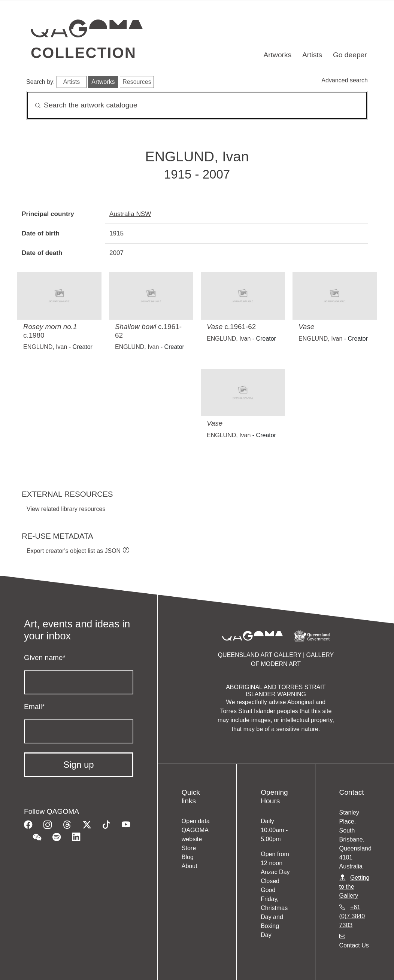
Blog (188, 857)
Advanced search (345, 80)
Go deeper (350, 55)
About (190, 866)
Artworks (278, 55)
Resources (137, 82)
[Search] (197, 105)
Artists (312, 55)
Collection (84, 53)
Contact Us (354, 945)
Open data (196, 821)
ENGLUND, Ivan (45, 347)
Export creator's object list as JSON (74, 551)
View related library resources (66, 509)
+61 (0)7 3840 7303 (352, 916)
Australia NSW (130, 214)
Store (189, 848)
